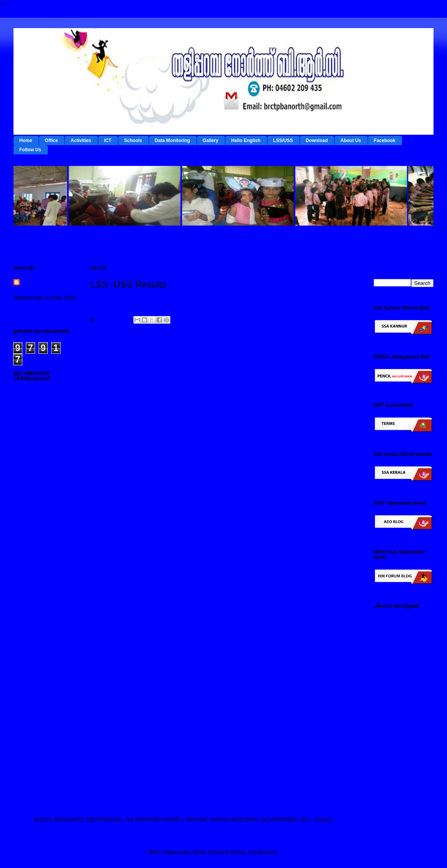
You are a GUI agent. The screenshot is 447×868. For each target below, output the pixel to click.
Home (26, 140)
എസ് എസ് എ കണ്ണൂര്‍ (402, 768)
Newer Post (110, 358)
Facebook (385, 140)
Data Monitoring (172, 140)
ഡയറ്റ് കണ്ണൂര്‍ (392, 666)
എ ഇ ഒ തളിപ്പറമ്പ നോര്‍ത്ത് (396, 783)
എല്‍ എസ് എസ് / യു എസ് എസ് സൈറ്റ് (401, 693)
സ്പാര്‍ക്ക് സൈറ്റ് (396, 726)
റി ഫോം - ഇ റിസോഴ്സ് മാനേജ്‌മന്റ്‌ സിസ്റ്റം (400, 651)
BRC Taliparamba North (44, 286)
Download (317, 140)
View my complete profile (43, 308)
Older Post (342, 358)
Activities (81, 140)
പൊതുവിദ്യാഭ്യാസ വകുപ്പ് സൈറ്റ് (401, 711)
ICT (108, 140)
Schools (133, 140)
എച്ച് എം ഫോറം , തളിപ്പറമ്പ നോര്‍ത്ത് (398, 753)
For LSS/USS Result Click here (128, 301)
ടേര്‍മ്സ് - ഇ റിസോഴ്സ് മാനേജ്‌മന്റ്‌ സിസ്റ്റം (400, 632)
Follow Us (30, 150)
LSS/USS (283, 140)
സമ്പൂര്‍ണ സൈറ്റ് (397, 738)
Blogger (287, 852)
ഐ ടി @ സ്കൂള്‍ (393, 677)
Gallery (211, 140)
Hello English (246, 140)
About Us (350, 140)
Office (51, 140)
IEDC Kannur (390, 617)
